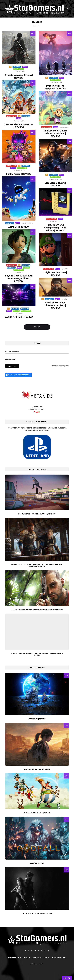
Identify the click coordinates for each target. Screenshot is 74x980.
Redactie (27, 958)
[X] (29, 951)
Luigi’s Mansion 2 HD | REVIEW (55, 274)
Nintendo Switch (12, 116)
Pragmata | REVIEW (37, 719)
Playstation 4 (26, 265)
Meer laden (37, 327)
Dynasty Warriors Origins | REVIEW (19, 76)
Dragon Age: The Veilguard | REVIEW (55, 87)
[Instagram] (32, 951)
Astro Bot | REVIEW (19, 227)
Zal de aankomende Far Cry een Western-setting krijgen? (37, 610)
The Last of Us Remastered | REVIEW (37, 913)
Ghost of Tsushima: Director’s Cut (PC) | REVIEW (55, 305)
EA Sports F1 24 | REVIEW (19, 317)
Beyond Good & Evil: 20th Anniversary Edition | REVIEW (19, 278)
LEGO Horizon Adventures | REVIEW (19, 126)
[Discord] (42, 951)
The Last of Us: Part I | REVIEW (37, 769)
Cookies (47, 958)
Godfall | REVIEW (37, 863)
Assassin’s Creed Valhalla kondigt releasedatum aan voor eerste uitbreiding (37, 565)
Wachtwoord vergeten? (60, 366)
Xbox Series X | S (19, 69)
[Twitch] (39, 951)
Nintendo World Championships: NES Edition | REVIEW (55, 228)
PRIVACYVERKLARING (59, 958)
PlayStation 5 (17, 67)
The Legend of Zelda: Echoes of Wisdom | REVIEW (55, 133)
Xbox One (26, 267)
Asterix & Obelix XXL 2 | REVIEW (37, 813)
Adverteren (37, 958)
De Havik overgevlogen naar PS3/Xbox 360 (37, 514)
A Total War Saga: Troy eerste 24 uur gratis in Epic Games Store (37, 654)
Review (25, 67)
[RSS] (45, 951)
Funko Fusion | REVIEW (19, 174)
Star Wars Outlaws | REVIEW (55, 184)
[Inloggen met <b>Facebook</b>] (18, 375)
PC (10, 67)
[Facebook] (26, 951)
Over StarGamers (15, 958)
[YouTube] (35, 951)
